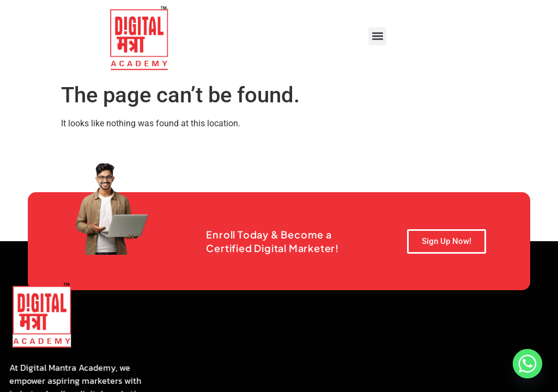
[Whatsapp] (527, 364)
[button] (377, 36)
